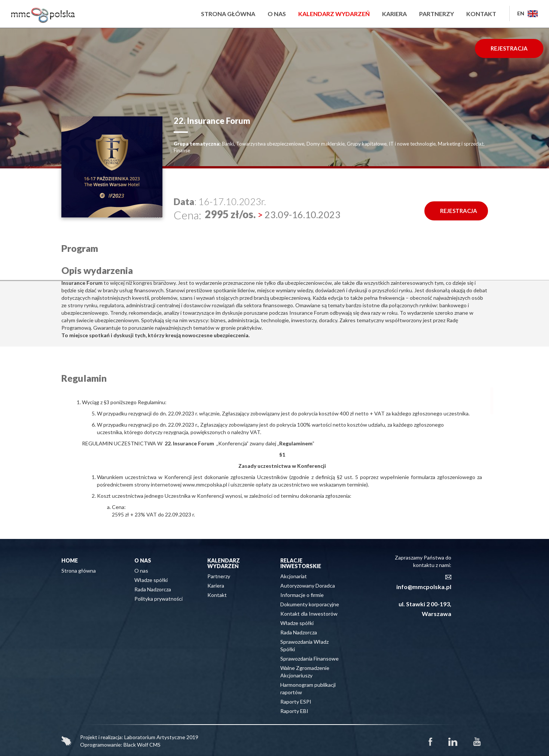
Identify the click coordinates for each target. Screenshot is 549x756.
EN (527, 13)
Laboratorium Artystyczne (155, 737)
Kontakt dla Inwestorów (309, 614)
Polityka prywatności (158, 599)
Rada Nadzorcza (153, 589)
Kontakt (481, 14)
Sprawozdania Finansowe (309, 659)
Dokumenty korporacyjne (310, 604)
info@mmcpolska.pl (424, 587)
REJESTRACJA (509, 48)
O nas (277, 14)
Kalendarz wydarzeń (334, 14)
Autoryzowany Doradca (308, 586)
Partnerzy (437, 14)
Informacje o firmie (302, 595)
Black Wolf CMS (142, 745)
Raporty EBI (294, 711)
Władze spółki (151, 580)
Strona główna (228, 14)
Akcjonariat (294, 576)
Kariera (394, 14)
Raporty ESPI (296, 702)
